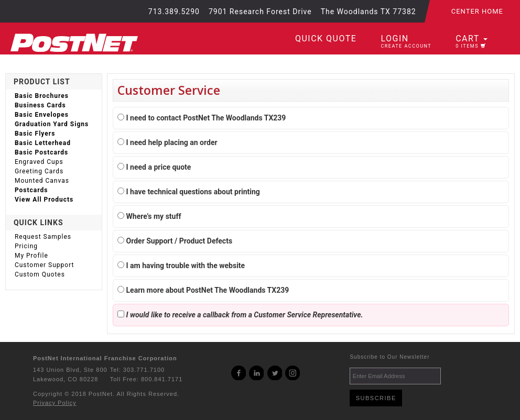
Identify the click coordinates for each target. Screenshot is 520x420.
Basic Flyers (35, 134)
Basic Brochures (42, 96)
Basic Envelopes (42, 115)
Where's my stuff (149, 216)
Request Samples (43, 237)
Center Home (477, 11)
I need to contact (202, 118)
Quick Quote (326, 38)
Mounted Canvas (42, 181)
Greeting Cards (39, 171)
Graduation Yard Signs (52, 124)
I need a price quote (154, 167)
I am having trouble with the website (181, 266)
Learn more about (203, 290)
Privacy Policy (55, 403)
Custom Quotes (40, 274)
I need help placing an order (167, 142)
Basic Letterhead (43, 143)
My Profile (31, 256)
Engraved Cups (39, 162)
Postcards (31, 190)
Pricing (26, 246)
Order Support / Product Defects (175, 241)
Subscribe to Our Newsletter (389, 357)
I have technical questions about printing (189, 192)
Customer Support (45, 265)
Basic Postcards (41, 152)
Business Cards (40, 105)
